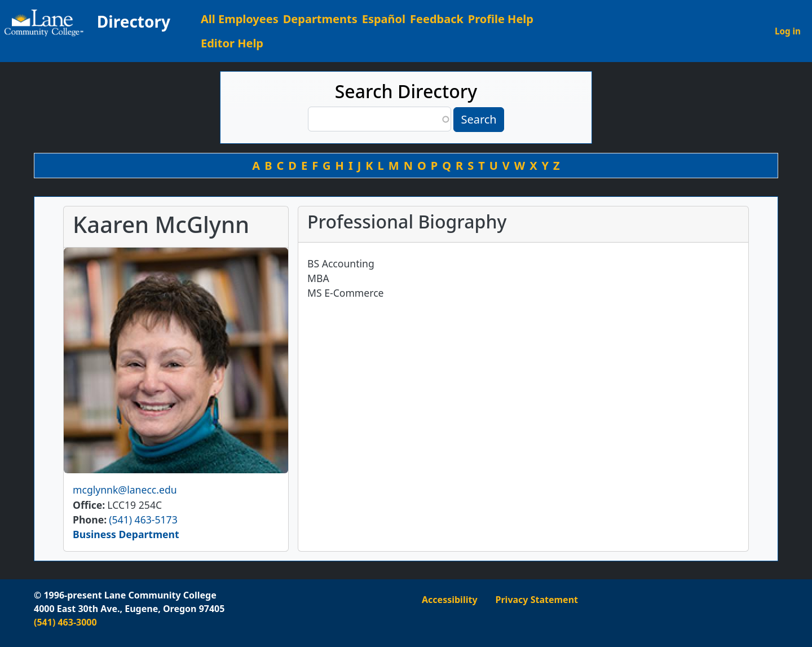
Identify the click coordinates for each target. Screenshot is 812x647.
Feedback (437, 19)
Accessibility (450, 600)
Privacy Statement (537, 600)
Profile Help (501, 19)
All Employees (240, 19)
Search (478, 119)
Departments (320, 19)
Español (384, 19)
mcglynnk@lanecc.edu (125, 490)
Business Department (126, 534)
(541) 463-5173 (143, 520)
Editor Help (232, 43)
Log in (788, 31)
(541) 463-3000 (65, 622)
